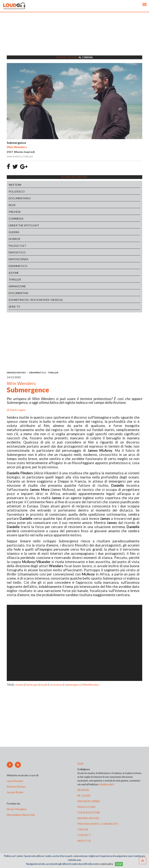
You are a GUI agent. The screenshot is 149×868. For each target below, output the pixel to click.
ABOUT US (84, 841)
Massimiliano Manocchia (21, 815)
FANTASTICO (17, 252)
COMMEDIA (16, 219)
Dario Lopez (18, 410)
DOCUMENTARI (19, 293)
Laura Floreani (15, 781)
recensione (56, 685)
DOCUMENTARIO (20, 198)
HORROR (14, 239)
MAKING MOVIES (16, 373)
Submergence (73, 685)
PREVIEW (15, 212)
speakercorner (89, 801)
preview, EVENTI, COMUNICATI (98, 824)
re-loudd (84, 796)
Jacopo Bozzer (15, 792)
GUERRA (14, 232)
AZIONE (14, 273)
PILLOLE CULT (17, 246)
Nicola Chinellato (17, 809)
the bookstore (89, 812)
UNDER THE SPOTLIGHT (24, 225)
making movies (88, 818)
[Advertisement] (74, 39)
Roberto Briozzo (16, 787)
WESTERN (15, 185)
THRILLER (15, 279)
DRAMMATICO (18, 266)
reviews (83, 790)
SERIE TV (14, 307)
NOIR (12, 205)
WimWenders (91, 685)
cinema (19, 685)
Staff (80, 764)
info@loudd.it (106, 784)
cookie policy (106, 864)
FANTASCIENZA (19, 259)
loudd (44, 685)
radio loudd (86, 807)
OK (119, 864)
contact (84, 835)
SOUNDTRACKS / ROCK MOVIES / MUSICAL (36, 300)
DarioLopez (32, 685)
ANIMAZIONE (17, 286)
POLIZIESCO (17, 191)
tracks (83, 829)
